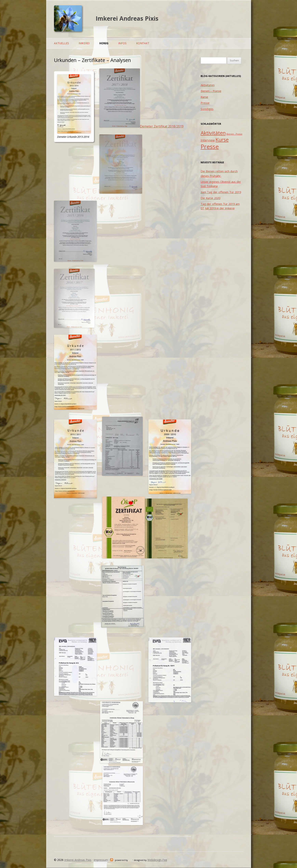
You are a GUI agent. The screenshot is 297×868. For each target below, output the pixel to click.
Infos (122, 43)
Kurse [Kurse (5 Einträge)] (222, 140)
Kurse (204, 97)
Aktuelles (61, 43)
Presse (205, 103)
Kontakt (143, 43)
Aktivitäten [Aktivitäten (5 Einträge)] (213, 133)
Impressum (101, 860)
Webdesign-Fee (157, 860)
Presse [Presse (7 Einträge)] (210, 147)
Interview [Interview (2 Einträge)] (208, 140)
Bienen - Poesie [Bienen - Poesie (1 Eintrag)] (234, 134)
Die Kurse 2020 (210, 198)
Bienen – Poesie (211, 91)
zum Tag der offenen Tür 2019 (221, 192)
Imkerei (84, 43)
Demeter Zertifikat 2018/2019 (162, 126)
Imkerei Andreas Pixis (127, 18)
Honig (104, 43)
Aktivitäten (208, 85)
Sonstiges (207, 109)
